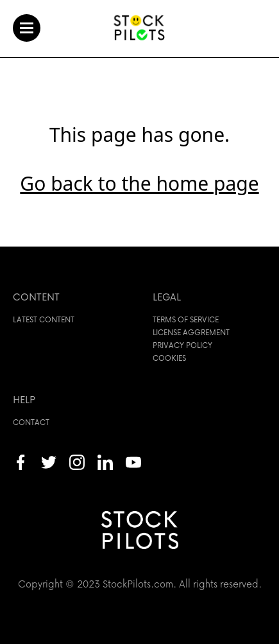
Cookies (169, 358)
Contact (31, 422)
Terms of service (186, 319)
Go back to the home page (139, 183)
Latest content (44, 319)
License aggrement (191, 332)
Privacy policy (182, 345)
